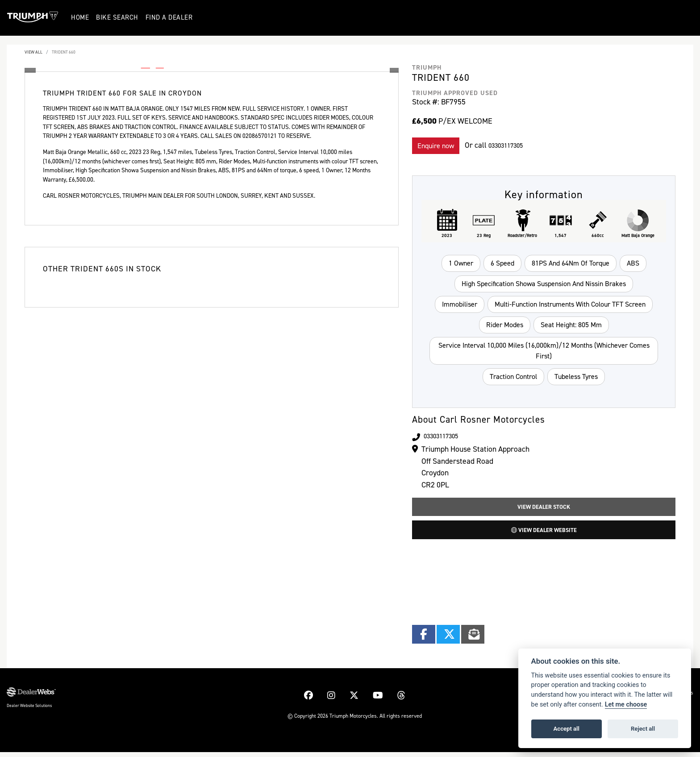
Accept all (567, 729)
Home (81, 17)
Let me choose (626, 705)
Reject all (643, 729)
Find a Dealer (170, 17)
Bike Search (119, 17)
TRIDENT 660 (64, 52)
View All (33, 52)
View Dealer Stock (544, 508)
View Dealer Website (544, 534)
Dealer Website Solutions (29, 710)
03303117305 (510, 145)
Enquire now (436, 146)
